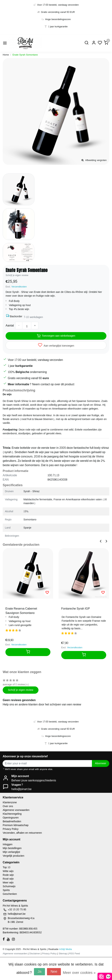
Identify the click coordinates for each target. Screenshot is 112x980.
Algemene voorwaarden (16, 810)
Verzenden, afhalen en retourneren (22, 833)
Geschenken (10, 894)
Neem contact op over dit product (53, 384)
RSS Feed (75, 954)
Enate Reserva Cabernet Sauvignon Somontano (21, 611)
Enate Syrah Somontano (25, 55)
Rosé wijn (8, 879)
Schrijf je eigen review (17, 275)
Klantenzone (10, 802)
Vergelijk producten (13, 856)
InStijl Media (65, 949)
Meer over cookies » (79, 973)
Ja (39, 972)
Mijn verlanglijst (11, 852)
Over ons (8, 806)
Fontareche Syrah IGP (76, 609)
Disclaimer (35, 954)
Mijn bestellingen (12, 848)
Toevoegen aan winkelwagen (56, 336)
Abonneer (101, 763)
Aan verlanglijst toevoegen (56, 345)
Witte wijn (8, 871)
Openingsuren (11, 818)
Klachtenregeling (12, 814)
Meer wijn (8, 883)
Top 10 (7, 867)
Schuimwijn (9, 886)
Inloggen (8, 844)
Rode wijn (8, 875)
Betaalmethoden (12, 821)
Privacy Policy (11, 829)
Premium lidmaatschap (16, 825)
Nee (54, 972)
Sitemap (63, 954)
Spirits (6, 890)
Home (6, 55)
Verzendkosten (19, 287)
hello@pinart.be (21, 789)
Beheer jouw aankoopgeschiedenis (34, 780)
